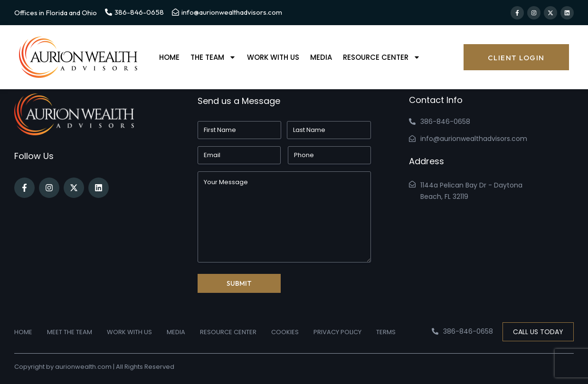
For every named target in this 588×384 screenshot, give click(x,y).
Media (321, 57)
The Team (213, 57)
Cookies (285, 332)
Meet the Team (70, 332)
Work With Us (273, 57)
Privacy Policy (337, 332)
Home (169, 57)
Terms (386, 332)
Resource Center (382, 57)
